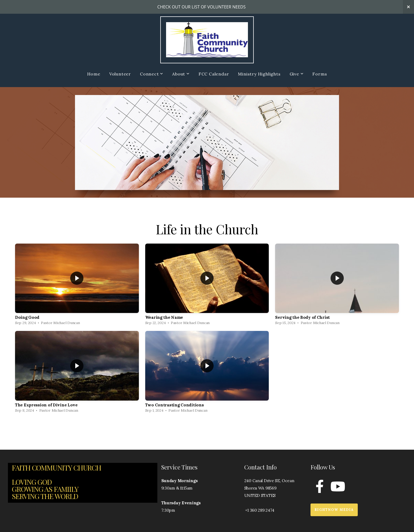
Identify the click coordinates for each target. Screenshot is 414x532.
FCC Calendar (214, 74)
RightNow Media (334, 510)
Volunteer (120, 74)
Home (94, 74)
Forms (320, 74)
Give (297, 74)
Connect (152, 74)
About (181, 74)
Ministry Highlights (259, 74)
